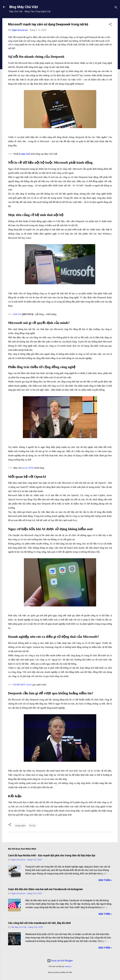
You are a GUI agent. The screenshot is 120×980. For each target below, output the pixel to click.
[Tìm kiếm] (116, 8)
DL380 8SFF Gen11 (23, 685)
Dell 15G (17, 314)
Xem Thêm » (105, 880)
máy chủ (25, 154)
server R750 (28, 468)
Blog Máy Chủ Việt (24, 7)
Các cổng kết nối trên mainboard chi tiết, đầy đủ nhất (39, 923)
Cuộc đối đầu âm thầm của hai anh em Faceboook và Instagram (45, 889)
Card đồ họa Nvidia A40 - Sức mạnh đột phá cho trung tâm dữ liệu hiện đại (52, 855)
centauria (68, 967)
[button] (110, 25)
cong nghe (20, 826)
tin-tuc (32, 826)
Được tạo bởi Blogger (60, 961)
